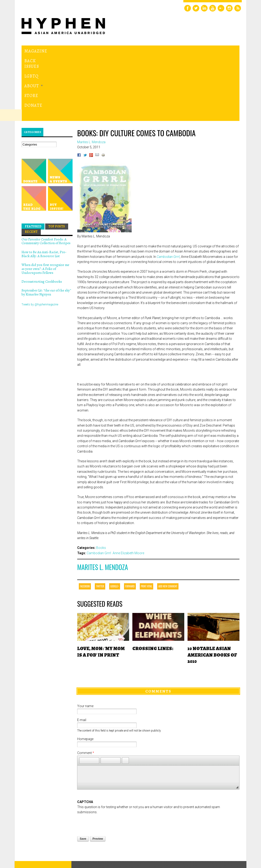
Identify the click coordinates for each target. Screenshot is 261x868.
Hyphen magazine (43, 830)
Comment (86, 699)
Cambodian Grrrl (168, 202)
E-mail (82, 666)
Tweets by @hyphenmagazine (40, 250)
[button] (83, 706)
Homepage (85, 685)
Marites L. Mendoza (103, 513)
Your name (85, 652)
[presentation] (112, 770)
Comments (158, 637)
